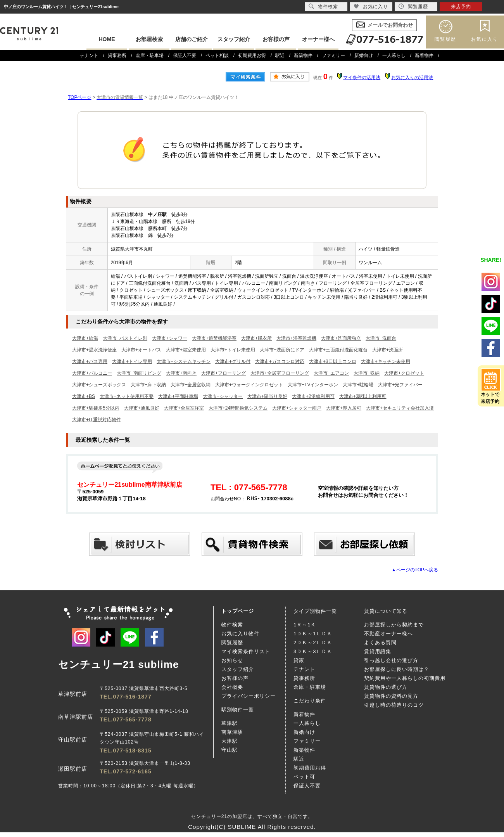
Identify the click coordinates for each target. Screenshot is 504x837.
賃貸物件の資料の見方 (391, 696)
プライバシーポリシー (249, 696)
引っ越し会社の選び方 (391, 660)
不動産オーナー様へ (388, 634)
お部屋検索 (149, 39)
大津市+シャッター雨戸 (297, 408)
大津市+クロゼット (404, 373)
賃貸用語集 (378, 651)
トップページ (238, 611)
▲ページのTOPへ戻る (415, 570)
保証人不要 (185, 55)
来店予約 (461, 7)
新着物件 (424, 55)
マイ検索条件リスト (246, 651)
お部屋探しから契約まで (394, 625)
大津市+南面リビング (139, 373)
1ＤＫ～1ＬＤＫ (313, 634)
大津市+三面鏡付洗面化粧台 (338, 350)
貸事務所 (117, 55)
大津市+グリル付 (233, 361)
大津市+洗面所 (387, 350)
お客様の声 (276, 39)
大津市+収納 (367, 373)
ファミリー (333, 55)
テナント (89, 55)
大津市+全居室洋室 (184, 408)
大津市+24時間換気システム (238, 408)
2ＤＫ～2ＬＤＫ (313, 642)
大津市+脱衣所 (256, 338)
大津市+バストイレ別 (125, 338)
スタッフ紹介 (234, 39)
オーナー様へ (318, 39)
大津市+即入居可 (344, 408)
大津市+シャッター (223, 396)
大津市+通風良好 (142, 408)
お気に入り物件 (240, 634)
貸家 (299, 660)
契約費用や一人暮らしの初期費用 (405, 678)
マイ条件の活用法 (362, 78)
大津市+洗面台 (381, 338)
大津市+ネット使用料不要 (127, 396)
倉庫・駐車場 (150, 55)
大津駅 (230, 741)
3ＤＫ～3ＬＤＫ (313, 651)
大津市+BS (84, 396)
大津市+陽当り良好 (267, 396)
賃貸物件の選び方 (386, 687)
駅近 (280, 55)
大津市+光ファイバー (400, 385)
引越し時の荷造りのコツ (394, 705)
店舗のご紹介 (192, 39)
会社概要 (232, 687)
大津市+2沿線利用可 (313, 396)
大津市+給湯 (85, 338)
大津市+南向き (181, 373)
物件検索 (232, 625)
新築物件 (303, 55)
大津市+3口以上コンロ (333, 361)
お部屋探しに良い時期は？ (397, 669)
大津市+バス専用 (90, 361)
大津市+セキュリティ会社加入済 (400, 408)
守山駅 (230, 750)
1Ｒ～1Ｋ (305, 625)
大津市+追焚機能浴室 (214, 338)
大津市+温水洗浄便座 (94, 350)
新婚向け (364, 55)
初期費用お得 (252, 55)
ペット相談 (217, 55)
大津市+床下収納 (148, 385)
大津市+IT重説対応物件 (97, 420)
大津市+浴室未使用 (186, 350)
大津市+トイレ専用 (132, 361)
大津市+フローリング (224, 373)
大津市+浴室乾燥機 (296, 338)
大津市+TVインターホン (313, 385)
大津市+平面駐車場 (178, 396)
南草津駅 (232, 732)
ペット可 (304, 777)
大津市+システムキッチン (184, 361)
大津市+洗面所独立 (341, 338)
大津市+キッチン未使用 (386, 361)
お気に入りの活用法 (412, 78)
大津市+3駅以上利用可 (363, 396)
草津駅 (230, 723)
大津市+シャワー (170, 338)
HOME (107, 39)
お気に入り (485, 39)
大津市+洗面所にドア (282, 350)
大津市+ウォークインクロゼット (249, 385)
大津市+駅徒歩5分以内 (96, 408)
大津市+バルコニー (92, 373)
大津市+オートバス (141, 350)
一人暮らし (394, 55)
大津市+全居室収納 (191, 385)
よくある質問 (380, 642)
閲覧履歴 (445, 39)
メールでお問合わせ (390, 25)
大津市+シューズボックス (99, 385)
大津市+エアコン (331, 373)
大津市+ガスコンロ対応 (280, 361)
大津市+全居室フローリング (280, 373)
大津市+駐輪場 (358, 385)
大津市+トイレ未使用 (233, 350)
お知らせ (232, 660)
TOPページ (79, 97)
